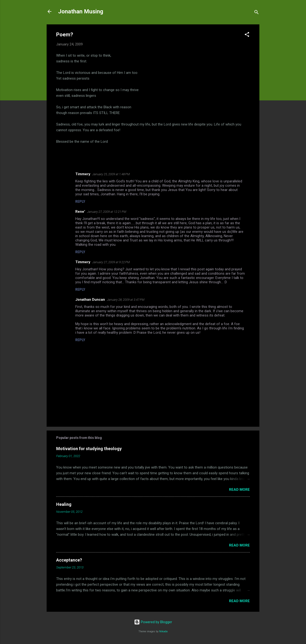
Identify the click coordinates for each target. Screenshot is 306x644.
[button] (247, 35)
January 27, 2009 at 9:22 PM (111, 262)
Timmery (83, 174)
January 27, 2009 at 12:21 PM (107, 212)
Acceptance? (69, 560)
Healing (64, 504)
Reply (80, 202)
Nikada (163, 631)
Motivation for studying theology (89, 449)
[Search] (257, 13)
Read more (239, 490)
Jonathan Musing (81, 11)
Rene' (80, 212)
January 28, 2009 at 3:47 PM (126, 300)
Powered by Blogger (153, 622)
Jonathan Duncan (90, 300)
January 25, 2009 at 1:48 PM (111, 174)
